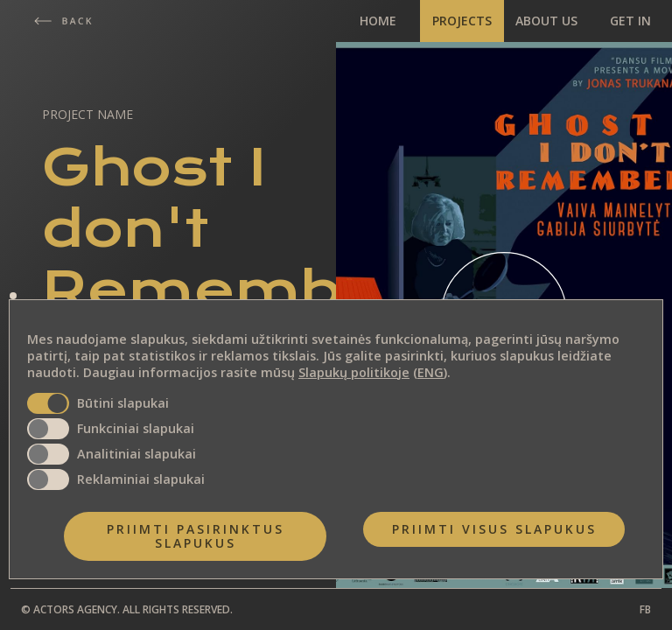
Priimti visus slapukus (494, 529)
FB (645, 609)
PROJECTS (462, 21)
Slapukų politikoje (354, 372)
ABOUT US (546, 21)
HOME (378, 21)
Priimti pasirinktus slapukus (196, 536)
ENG (430, 372)
